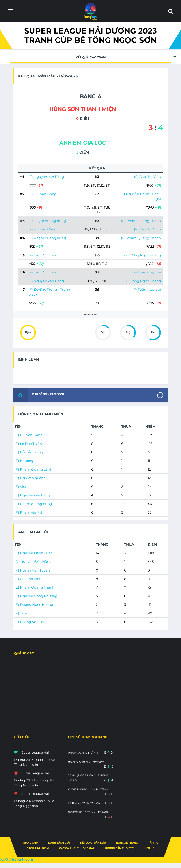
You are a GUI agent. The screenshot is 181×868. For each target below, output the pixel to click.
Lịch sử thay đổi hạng (88, 737)
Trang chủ (30, 843)
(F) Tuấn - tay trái (147, 272)
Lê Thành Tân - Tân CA (84, 803)
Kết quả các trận (90, 56)
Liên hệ (149, 848)
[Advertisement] (90, 697)
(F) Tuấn (22, 613)
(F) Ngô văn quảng (30, 478)
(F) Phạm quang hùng (47, 221)
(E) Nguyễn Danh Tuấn (34, 553)
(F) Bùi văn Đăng (42, 194)
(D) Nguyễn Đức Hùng (33, 562)
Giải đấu (22, 737)
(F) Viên (21, 487)
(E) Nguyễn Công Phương (36, 596)
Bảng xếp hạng (127, 843)
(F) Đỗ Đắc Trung (29, 452)
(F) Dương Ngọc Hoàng (142, 255)
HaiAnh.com (22, 860)
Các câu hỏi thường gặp (77, 848)
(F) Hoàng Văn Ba (29, 622)
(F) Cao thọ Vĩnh (147, 177)
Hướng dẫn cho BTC (119, 848)
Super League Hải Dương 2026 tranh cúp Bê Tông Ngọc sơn (34, 759)
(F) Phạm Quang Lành (33, 469)
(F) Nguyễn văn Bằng (46, 177)
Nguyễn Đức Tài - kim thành (89, 812)
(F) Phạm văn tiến (30, 512)
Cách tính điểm (38, 848)
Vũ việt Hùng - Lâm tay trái (88, 789)
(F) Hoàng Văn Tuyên (32, 570)
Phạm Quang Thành (83, 753)
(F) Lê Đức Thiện (42, 255)
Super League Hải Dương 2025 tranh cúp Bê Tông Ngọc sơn (34, 779)
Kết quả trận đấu (93, 843)
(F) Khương (24, 461)
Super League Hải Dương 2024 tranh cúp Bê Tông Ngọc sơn (34, 800)
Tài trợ (153, 843)
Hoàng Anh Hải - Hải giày (86, 762)
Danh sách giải (59, 843)
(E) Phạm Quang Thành (141, 221)
